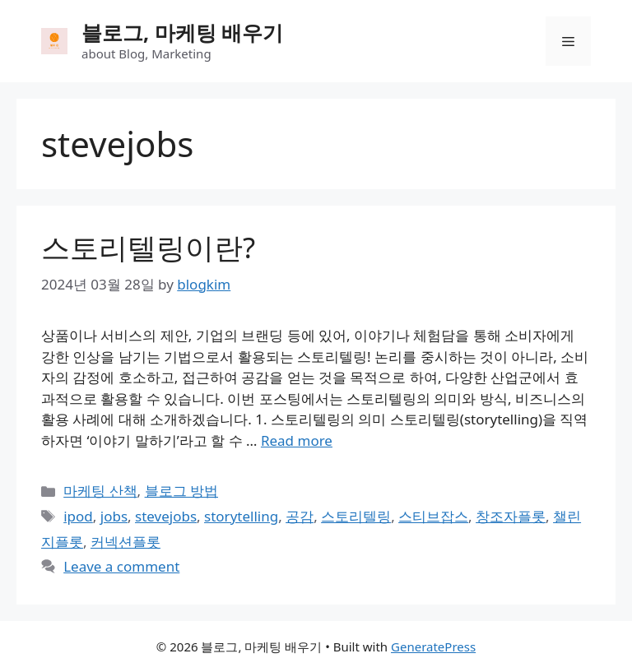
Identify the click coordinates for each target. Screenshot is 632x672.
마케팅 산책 (100, 491)
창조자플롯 (511, 516)
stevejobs (166, 516)
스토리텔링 (356, 516)
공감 (300, 516)
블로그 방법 (181, 491)
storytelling (241, 516)
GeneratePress (433, 647)
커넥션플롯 (125, 542)
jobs (114, 516)
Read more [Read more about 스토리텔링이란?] (297, 440)
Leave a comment (121, 566)
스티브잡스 (433, 516)
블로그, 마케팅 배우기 (182, 32)
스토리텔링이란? (148, 247)
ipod (78, 516)
